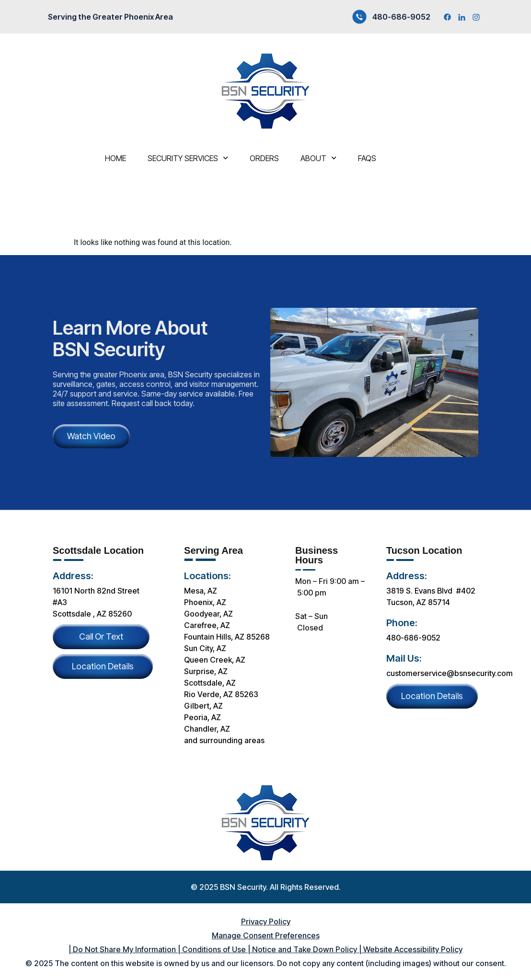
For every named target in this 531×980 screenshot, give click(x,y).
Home (115, 158)
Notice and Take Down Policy (304, 949)
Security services (188, 158)
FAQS (367, 158)
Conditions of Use (213, 949)
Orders (264, 158)
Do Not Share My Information (123, 949)
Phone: (402, 623)
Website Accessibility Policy (413, 949)
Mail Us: (404, 658)
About (318, 158)
